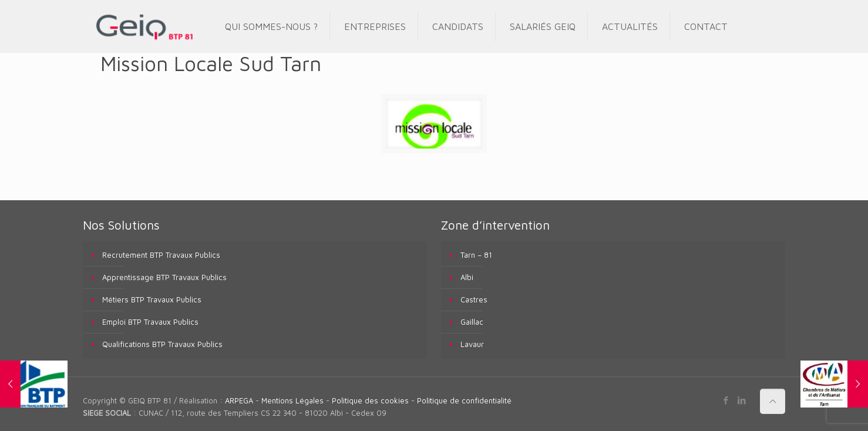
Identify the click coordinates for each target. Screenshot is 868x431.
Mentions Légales (292, 400)
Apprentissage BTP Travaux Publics (164, 277)
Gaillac (472, 322)
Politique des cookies (370, 400)
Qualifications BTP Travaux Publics (162, 344)
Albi (467, 277)
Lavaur (472, 344)
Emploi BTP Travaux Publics (150, 322)
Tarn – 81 (476, 255)
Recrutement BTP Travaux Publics (161, 255)
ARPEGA (239, 400)
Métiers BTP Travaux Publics (152, 299)
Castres (474, 299)
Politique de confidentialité (464, 400)
